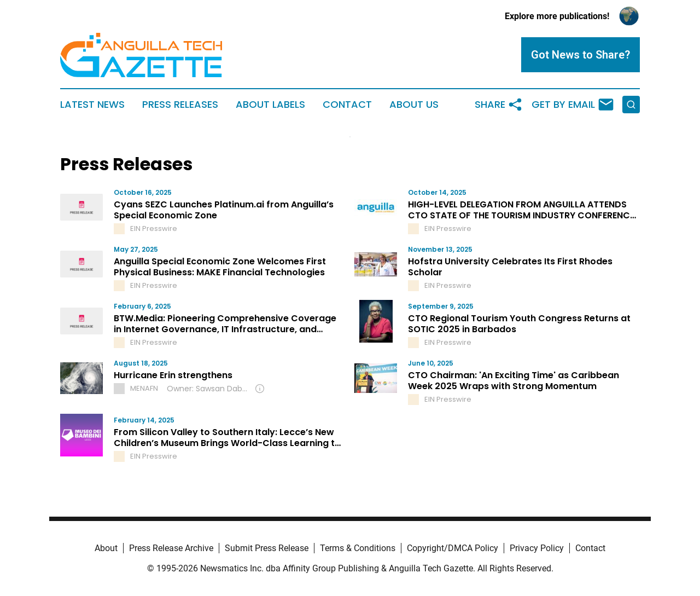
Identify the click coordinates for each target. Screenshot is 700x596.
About (106, 548)
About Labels (270, 105)
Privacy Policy (537, 548)
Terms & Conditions (358, 548)
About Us (414, 105)
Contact (347, 105)
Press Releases (180, 105)
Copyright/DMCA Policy (453, 548)
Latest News (92, 105)
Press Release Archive (171, 548)
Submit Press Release (267, 548)
